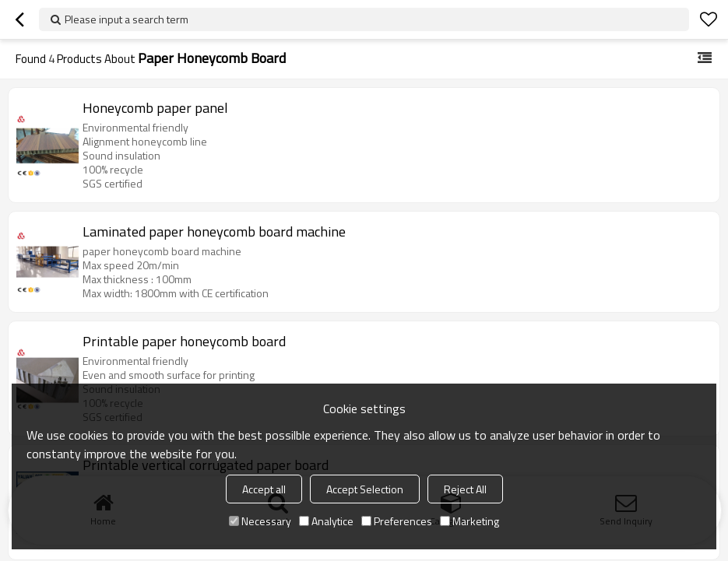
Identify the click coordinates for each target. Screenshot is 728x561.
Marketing (470, 521)
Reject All (465, 489)
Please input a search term (127, 19)
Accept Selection (365, 489)
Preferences (397, 521)
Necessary (260, 521)
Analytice (326, 521)
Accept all (264, 489)
